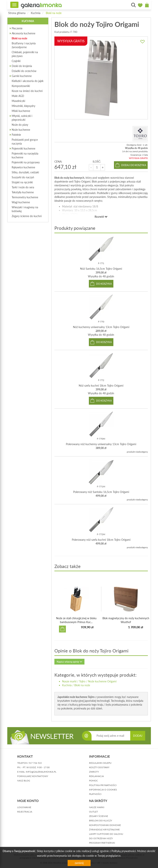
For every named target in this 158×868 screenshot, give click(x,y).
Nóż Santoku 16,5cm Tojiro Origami (101, 269)
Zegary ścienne (99, 816)
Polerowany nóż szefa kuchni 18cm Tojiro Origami (101, 540)
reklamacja (96, 776)
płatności (95, 794)
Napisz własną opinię (69, 662)
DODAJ (138, 736)
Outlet (93, 812)
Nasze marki (69, 681)
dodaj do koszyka (134, 165)
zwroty (94, 772)
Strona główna (17, 13)
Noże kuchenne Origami (102, 681)
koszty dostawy (99, 767)
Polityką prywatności (124, 851)
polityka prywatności (103, 785)
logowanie (24, 807)
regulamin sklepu (100, 763)
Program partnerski (102, 843)
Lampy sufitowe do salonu (106, 834)
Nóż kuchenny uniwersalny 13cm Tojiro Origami (101, 327)
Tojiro (82, 681)
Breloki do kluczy (101, 820)
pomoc (93, 781)
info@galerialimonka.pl (41, 772)
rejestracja (25, 812)
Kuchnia (36, 13)
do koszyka (104, 284)
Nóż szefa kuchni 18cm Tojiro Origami (101, 386)
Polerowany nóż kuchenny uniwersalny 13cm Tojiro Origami (101, 444)
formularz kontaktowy (33, 776)
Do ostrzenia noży (101, 838)
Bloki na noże (54, 13)
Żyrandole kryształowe (104, 830)
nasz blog (24, 781)
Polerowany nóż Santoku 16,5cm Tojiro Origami (101, 492)
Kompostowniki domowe (105, 825)
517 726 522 (35, 763)
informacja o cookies (103, 790)
